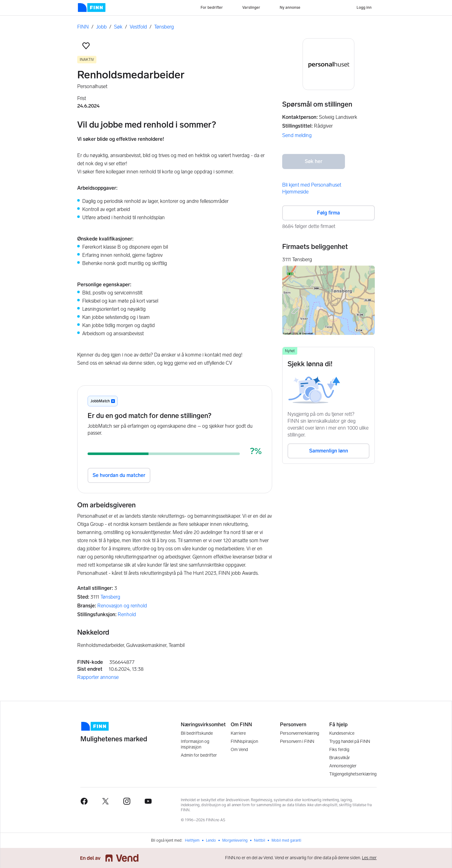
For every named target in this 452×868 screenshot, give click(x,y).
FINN (83, 27)
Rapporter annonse (98, 677)
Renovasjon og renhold (122, 606)
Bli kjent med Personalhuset (312, 185)
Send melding (297, 135)
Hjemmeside (295, 192)
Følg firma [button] (328, 213)
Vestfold (138, 27)
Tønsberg (164, 27)
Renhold (127, 614)
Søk (118, 27)
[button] (86, 46)
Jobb (101, 27)
